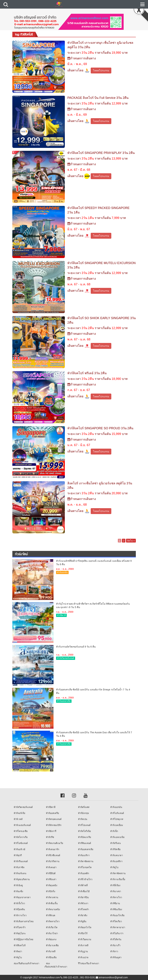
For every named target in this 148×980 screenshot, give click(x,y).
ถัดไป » (131, 541)
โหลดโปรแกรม (101, 71)
